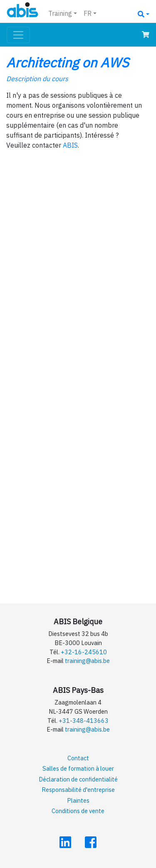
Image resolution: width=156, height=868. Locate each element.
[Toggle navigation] (18, 35)
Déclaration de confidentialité (78, 779)
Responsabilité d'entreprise (78, 790)
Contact (78, 758)
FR (88, 13)
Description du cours (37, 79)
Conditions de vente (78, 811)
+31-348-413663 (84, 721)
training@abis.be (87, 661)
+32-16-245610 (84, 652)
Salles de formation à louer (78, 768)
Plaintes (78, 800)
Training (60, 13)
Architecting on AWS (68, 62)
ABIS (70, 145)
